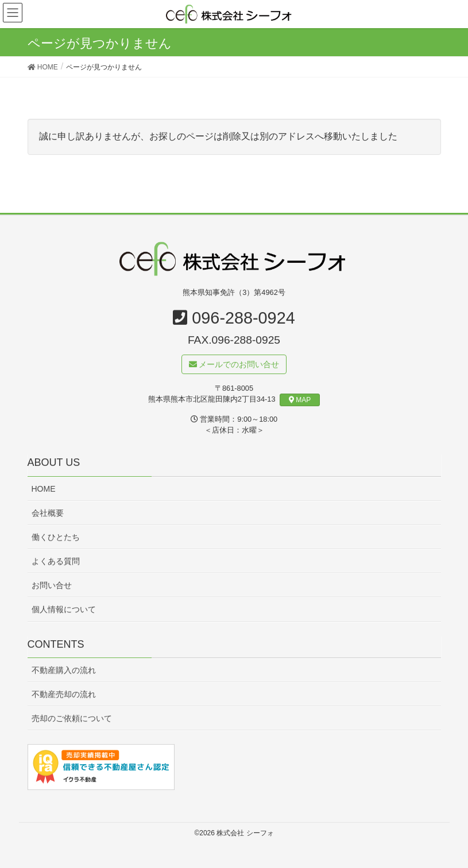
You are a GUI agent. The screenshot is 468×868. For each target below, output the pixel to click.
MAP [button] (300, 400)
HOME (44, 489)
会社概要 (48, 513)
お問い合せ (52, 586)
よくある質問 (56, 562)
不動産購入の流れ (64, 671)
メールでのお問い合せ (234, 365)
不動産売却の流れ (64, 695)
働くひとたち (56, 538)
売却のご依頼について (72, 719)
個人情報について (64, 610)
